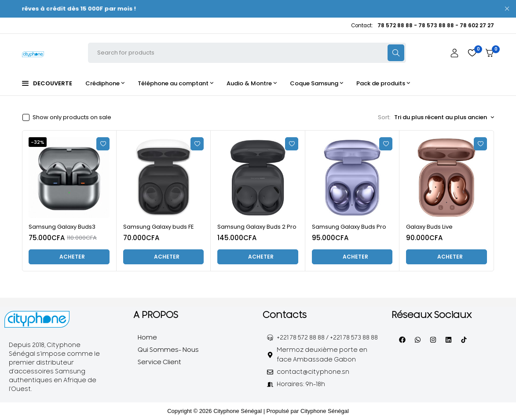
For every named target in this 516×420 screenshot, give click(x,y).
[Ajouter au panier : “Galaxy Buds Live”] (446, 257)
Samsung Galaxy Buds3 (62, 227)
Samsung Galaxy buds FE (159, 227)
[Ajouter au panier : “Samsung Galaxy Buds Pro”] (352, 257)
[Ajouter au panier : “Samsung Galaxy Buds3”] (69, 257)
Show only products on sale (72, 117)
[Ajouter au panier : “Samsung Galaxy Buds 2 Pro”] (258, 257)
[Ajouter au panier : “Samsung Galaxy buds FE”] (164, 257)
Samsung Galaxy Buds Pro (349, 227)
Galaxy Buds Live (429, 227)
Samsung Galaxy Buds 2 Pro (257, 227)
